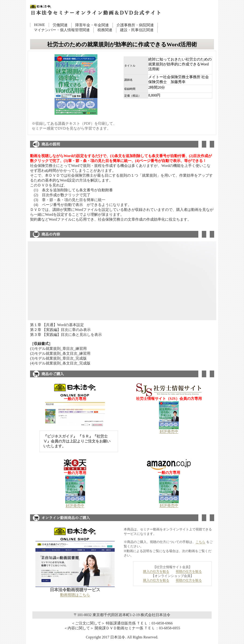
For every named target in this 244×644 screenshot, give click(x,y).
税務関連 (105, 30)
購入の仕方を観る (156, 572)
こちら (200, 542)
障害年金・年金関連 (92, 25)
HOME (40, 25)
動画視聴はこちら (75, 595)
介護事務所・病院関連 (135, 25)
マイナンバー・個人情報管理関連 (62, 30)
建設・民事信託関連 (137, 30)
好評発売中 (169, 431)
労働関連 (60, 25)
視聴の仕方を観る (189, 572)
